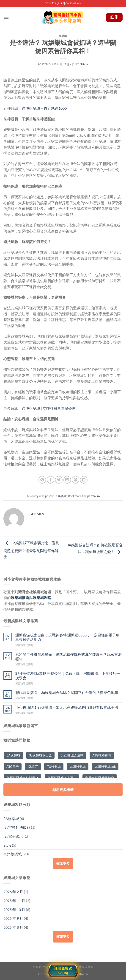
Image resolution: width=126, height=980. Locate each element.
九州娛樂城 (13, 854)
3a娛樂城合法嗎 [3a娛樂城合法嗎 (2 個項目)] (72, 755)
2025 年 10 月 (14, 910)
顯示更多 (63, 864)
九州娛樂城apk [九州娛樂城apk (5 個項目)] (105, 767)
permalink (94, 496)
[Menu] (6, 17)
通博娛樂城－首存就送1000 (44, 108)
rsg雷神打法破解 (17, 827)
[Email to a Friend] (67, 480)
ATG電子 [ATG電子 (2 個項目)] (13, 767)
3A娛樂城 (11, 818)
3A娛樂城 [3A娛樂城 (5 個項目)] (13, 755)
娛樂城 (63, 36)
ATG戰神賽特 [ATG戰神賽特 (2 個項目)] (102, 755)
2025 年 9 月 (13, 918)
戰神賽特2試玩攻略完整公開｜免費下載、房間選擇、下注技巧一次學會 (68, 676)
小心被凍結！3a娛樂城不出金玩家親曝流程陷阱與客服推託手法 (67, 707)
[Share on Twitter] (59, 480)
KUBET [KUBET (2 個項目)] (33, 767)
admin (84, 64)
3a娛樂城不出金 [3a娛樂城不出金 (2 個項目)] (40, 755)
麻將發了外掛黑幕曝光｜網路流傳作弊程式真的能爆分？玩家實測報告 (68, 656)
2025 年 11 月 (14, 901)
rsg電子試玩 (13, 836)
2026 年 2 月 (13, 892)
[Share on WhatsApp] (42, 480)
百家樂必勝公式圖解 (80, 967)
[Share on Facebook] (51, 480)
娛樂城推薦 (20, 597)
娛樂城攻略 (42, 597)
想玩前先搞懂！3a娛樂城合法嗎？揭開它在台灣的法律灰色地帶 (67, 692)
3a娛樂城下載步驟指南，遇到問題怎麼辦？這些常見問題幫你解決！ (31, 550)
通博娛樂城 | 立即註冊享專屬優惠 (49, 408)
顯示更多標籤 (63, 790)
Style (7, 845)
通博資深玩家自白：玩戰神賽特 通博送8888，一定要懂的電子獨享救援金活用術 (67, 637)
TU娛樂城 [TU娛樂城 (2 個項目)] (54, 767)
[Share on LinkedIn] (84, 480)
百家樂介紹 (40, 967)
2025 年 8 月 (13, 927)
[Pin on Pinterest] (75, 480)
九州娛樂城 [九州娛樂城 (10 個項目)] (78, 767)
